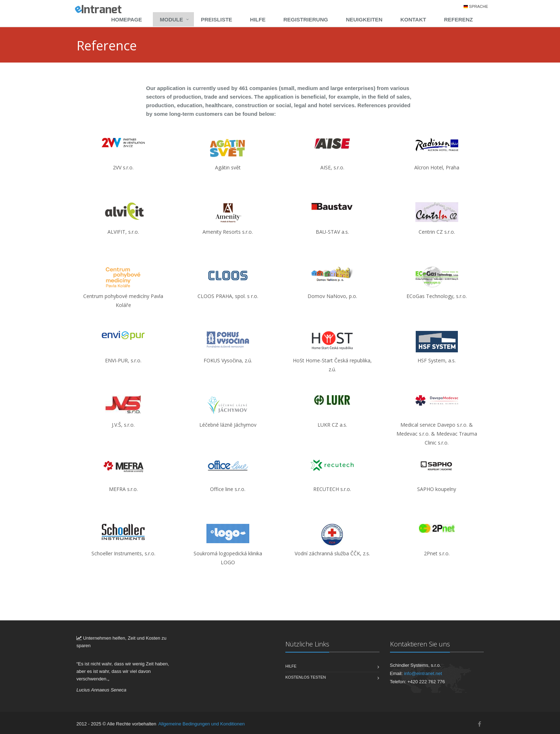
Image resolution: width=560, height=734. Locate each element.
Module (172, 19)
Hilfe (258, 19)
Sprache (478, 6)
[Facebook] (479, 724)
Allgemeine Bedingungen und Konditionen (201, 724)
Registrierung (306, 19)
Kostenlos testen (306, 677)
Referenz (458, 19)
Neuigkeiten (364, 19)
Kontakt (413, 19)
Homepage (126, 19)
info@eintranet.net (423, 673)
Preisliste (217, 19)
